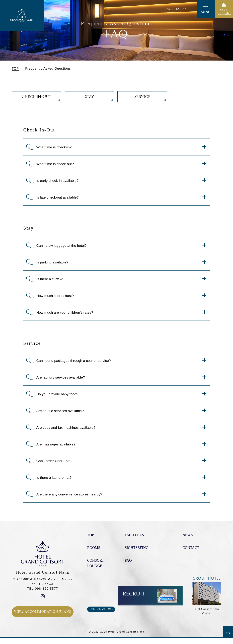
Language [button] (174, 9)
